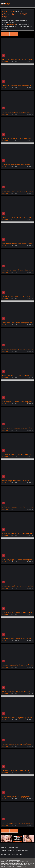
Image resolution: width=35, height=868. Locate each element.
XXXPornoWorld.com (5, 4)
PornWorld (5, 62)
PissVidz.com (5, 855)
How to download (8, 851)
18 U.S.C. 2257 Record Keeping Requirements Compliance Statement (15, 862)
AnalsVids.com (17, 855)
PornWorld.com (11, 25)
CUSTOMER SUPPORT (16, 847)
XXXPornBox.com (22, 851)
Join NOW (4, 847)
